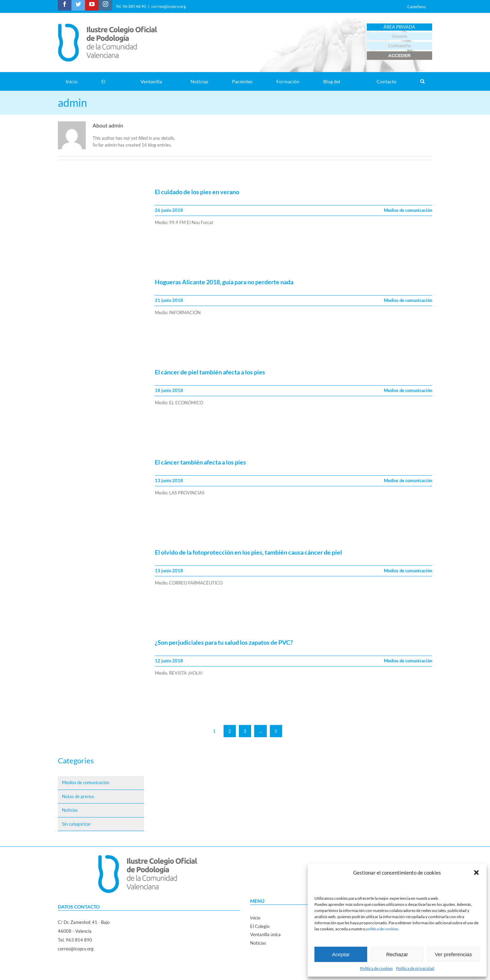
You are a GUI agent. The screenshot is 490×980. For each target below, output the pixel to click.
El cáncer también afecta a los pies (200, 462)
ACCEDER (399, 56)
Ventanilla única (265, 934)
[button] (476, 873)
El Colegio (260, 926)
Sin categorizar (76, 824)
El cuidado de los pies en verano (197, 192)
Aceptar (341, 954)
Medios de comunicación (408, 210)
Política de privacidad (415, 968)
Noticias (70, 810)
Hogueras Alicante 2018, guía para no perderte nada (224, 282)
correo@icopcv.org (169, 6)
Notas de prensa (78, 796)
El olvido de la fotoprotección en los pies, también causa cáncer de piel (248, 552)
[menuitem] (76, 81)
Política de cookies (376, 968)
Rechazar (397, 954)
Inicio (255, 918)
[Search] (422, 81)
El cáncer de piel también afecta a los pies (210, 372)
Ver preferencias (453, 954)
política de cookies (382, 929)
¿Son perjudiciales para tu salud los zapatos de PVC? (224, 642)
